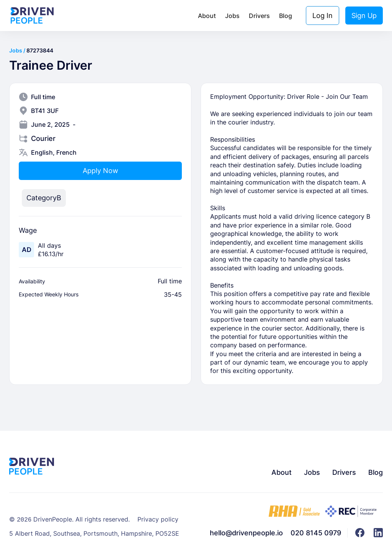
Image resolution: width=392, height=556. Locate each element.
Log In (323, 16)
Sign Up (364, 16)
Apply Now (100, 171)
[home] (32, 16)
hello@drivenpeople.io (246, 533)
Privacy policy (158, 520)
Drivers (259, 16)
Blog (286, 16)
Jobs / (18, 50)
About (207, 16)
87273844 (40, 50)
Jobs (232, 16)
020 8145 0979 (316, 533)
